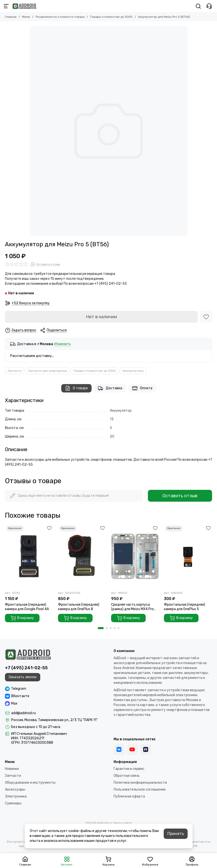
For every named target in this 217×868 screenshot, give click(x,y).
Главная (11, 17)
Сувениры (13, 803)
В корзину (22, 618)
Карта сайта (123, 823)
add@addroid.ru (23, 713)
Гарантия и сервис (129, 769)
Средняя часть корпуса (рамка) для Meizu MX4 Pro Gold (132, 607)
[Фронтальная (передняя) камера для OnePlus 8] (82, 556)
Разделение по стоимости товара (60, 17)
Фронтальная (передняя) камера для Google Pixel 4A (27, 607)
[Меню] (6, 6)
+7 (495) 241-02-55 (26, 668)
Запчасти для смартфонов (47, 371)
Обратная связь (127, 776)
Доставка (110, 388)
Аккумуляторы (133, 371)
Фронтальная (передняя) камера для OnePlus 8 (79, 607)
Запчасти (15, 371)
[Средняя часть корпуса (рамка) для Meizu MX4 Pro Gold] (135, 556)
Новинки (12, 769)
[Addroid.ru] (24, 6)
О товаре (76, 388)
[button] (101, 628)
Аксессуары (15, 789)
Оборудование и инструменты (30, 783)
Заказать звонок (23, 677)
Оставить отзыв (180, 496)
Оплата (142, 388)
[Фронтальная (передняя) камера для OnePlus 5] (188, 556)
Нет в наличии (101, 317)
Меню (26, 17)
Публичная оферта (129, 796)
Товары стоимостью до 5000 (111, 17)
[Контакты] (209, 6)
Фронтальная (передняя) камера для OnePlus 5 (185, 607)
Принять (176, 834)
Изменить (63, 344)
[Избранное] (206, 317)
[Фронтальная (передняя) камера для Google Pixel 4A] (29, 556)
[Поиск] (198, 6)
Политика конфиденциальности (140, 783)
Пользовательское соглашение (140, 789)
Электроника (16, 796)
